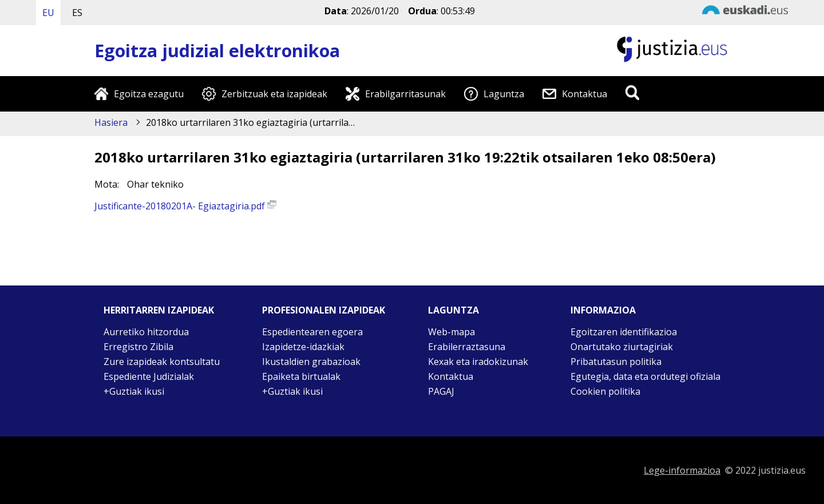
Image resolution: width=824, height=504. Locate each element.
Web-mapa (451, 332)
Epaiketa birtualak (301, 376)
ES (77, 13)
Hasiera (111, 122)
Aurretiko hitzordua (146, 332)
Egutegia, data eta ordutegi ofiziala (645, 376)
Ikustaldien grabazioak (311, 362)
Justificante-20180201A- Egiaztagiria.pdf (185, 206)
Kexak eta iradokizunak (478, 362)
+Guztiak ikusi (134, 391)
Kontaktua (585, 94)
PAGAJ (441, 391)
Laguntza (504, 94)
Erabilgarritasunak (405, 94)
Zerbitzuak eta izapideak (274, 94)
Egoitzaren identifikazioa (624, 332)
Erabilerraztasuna (467, 347)
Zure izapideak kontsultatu (162, 362)
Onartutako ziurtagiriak (622, 347)
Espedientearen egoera (312, 332)
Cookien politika (605, 391)
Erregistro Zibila (138, 347)
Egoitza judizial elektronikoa (217, 51)
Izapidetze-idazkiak (303, 347)
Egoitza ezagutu (149, 94)
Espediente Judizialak (149, 376)
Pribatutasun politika (616, 362)
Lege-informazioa (682, 470)
